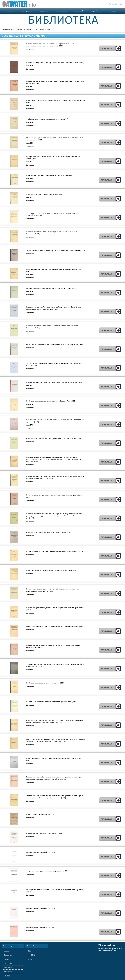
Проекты (7, 976)
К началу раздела (8, 29)
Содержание (30, 49)
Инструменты (8, 963)
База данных (8, 955)
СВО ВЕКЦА (32, 955)
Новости (7, 951)
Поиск (115, 4)
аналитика (44, 11)
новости (10, 11)
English (120, 4)
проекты (113, 11)
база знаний (78, 11)
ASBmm (30, 959)
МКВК (30, 951)
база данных (27, 11)
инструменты (61, 11)
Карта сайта (107, 4)
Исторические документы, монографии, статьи (33, 29)
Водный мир (8, 972)
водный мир (96, 11)
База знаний (8, 967)
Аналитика (7, 959)
